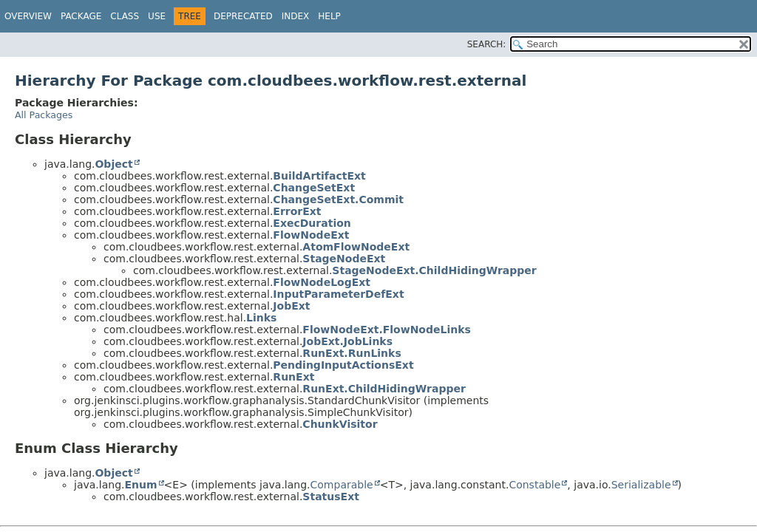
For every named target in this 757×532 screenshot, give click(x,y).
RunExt (293, 377)
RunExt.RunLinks (352, 353)
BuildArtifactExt (319, 176)
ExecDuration (312, 223)
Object (113, 164)
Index (296, 16)
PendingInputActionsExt (343, 365)
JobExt (291, 306)
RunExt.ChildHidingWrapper (384, 389)
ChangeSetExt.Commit (338, 199)
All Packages (44, 115)
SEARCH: (487, 44)
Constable (534, 485)
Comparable (342, 485)
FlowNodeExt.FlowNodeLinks (386, 330)
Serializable (641, 485)
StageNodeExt (344, 259)
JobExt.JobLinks (347, 341)
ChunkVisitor (340, 424)
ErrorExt (297, 211)
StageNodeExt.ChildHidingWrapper (434, 270)
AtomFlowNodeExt (356, 247)
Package (81, 16)
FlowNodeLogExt (322, 282)
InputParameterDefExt (338, 294)
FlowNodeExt (311, 235)
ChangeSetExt (314, 188)
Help (329, 16)
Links (261, 318)
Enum (140, 485)
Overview (28, 16)
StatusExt (331, 497)
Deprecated (243, 16)
